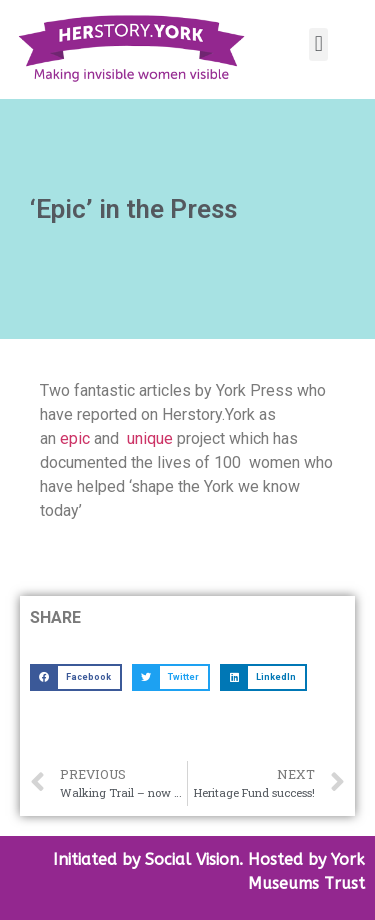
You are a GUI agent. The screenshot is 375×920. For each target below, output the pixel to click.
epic (73, 438)
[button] (318, 44)
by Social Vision (178, 859)
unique (150, 438)
